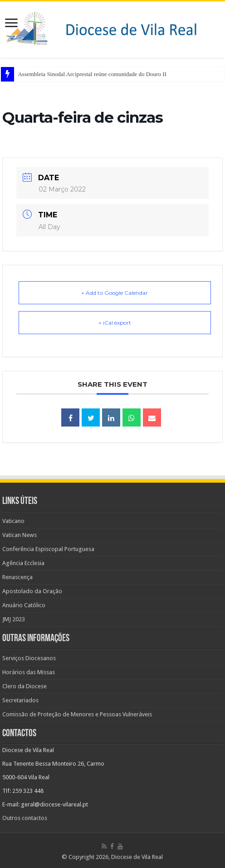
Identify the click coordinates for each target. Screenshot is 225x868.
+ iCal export (115, 323)
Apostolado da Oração (32, 591)
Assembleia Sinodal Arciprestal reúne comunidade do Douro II (92, 74)
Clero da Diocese (24, 686)
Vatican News (20, 535)
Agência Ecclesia (23, 563)
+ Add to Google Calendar (115, 293)
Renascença (17, 577)
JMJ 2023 (14, 619)
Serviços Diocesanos (29, 658)
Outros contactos (25, 818)
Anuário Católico (24, 605)
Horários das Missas (29, 672)
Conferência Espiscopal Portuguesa (48, 549)
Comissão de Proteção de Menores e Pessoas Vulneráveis (77, 714)
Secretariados (20, 700)
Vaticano (13, 521)
